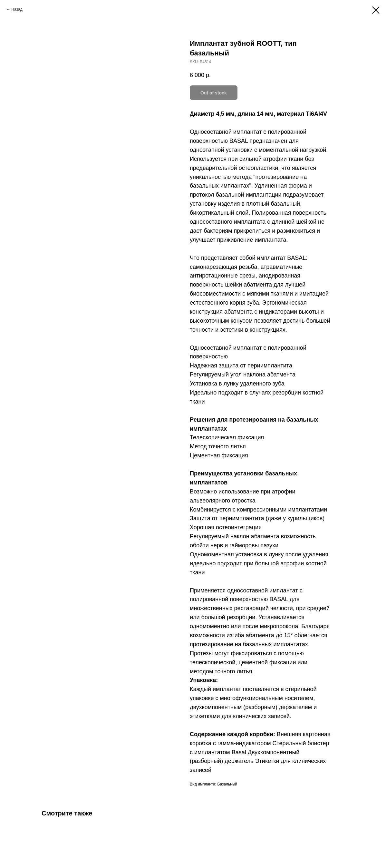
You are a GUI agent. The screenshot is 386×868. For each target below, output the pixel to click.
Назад (17, 9)
